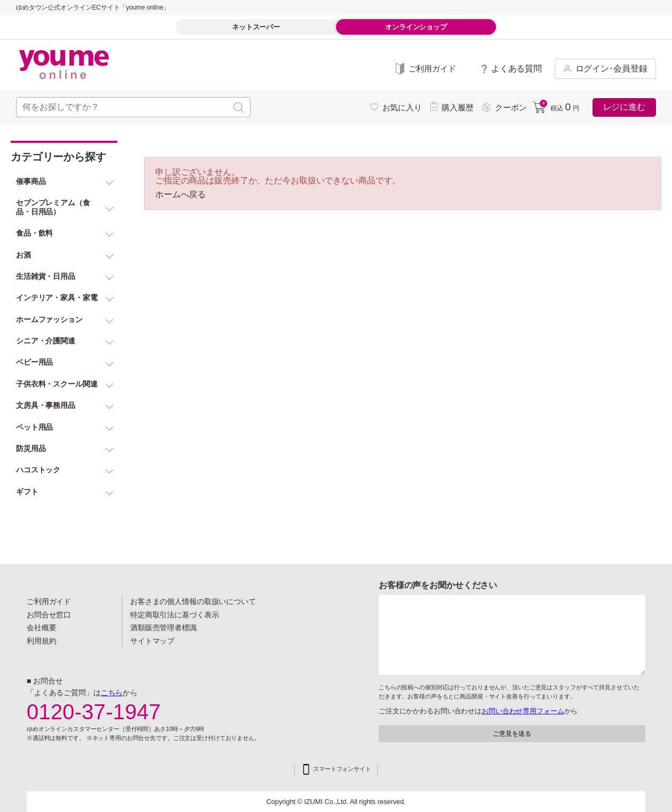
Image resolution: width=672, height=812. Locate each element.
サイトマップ (152, 641)
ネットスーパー (256, 27)
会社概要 (42, 628)
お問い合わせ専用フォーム (523, 711)
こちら (112, 693)
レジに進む (624, 107)
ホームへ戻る (181, 195)
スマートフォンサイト (342, 769)
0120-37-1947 (94, 712)
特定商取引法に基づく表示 (174, 615)
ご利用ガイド (49, 601)
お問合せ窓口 (49, 615)
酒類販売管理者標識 (163, 628)
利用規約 (42, 641)
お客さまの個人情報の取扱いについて (193, 601)
